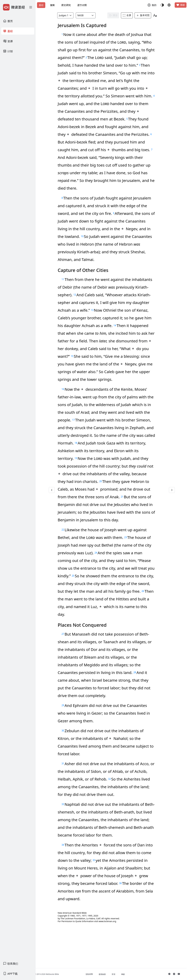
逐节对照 (82, 5)
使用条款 (108, 974)
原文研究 (66, 5)
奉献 (181, 5)
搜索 (52, 5)
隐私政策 (95, 974)
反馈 (119, 974)
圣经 (41, 5)
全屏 (129, 15)
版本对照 (145, 15)
